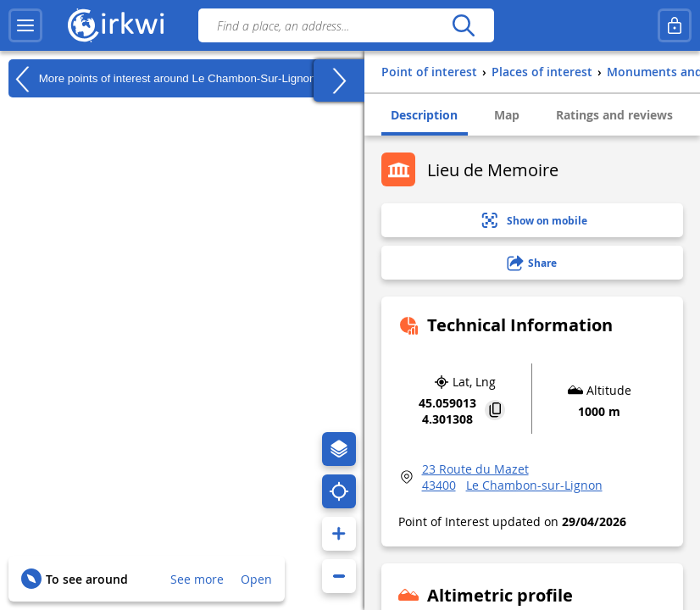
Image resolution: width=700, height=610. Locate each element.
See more (197, 579)
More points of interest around (162, 79)
